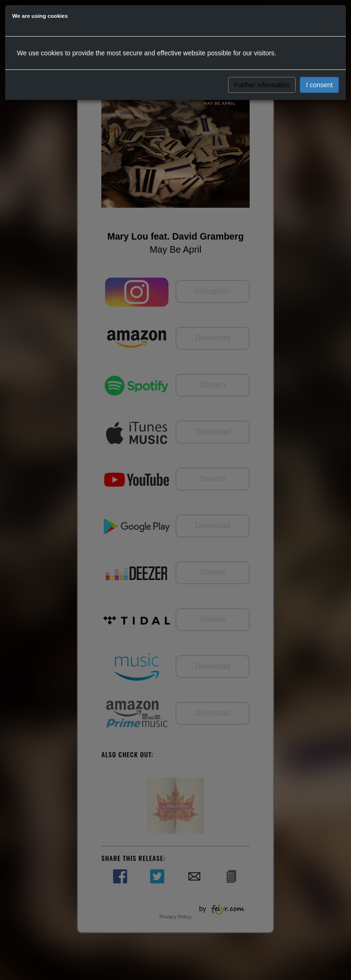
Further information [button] (262, 85)
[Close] (336, 24)
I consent (319, 85)
